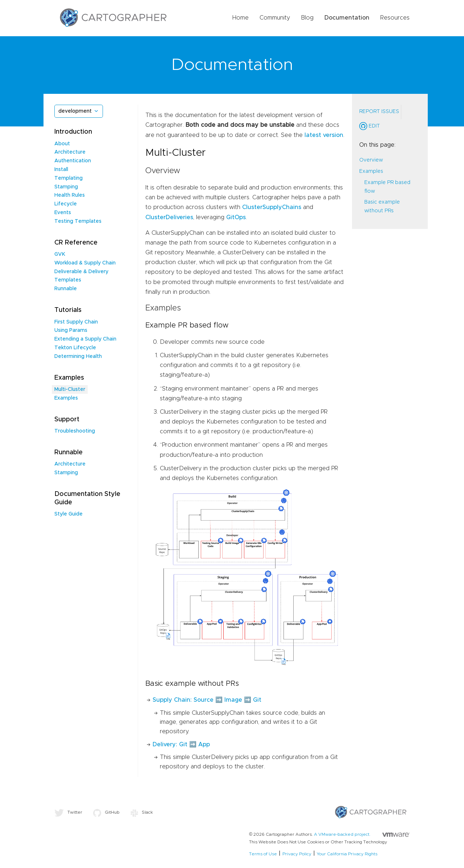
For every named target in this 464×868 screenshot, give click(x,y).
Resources (395, 18)
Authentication (73, 161)
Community (275, 18)
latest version (324, 135)
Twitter (68, 812)
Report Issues (379, 112)
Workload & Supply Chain (85, 263)
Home (241, 18)
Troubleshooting (75, 431)
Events (63, 213)
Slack (142, 812)
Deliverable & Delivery (81, 272)
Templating (69, 178)
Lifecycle (66, 204)
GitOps (236, 217)
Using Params (71, 330)
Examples (66, 398)
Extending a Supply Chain (85, 339)
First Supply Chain (76, 322)
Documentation (347, 18)
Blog (307, 18)
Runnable (66, 289)
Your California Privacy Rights (347, 854)
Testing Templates (78, 221)
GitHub (106, 812)
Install (61, 170)
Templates (68, 280)
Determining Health (78, 356)
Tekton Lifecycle (75, 348)
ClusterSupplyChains (272, 207)
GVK (60, 254)
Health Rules (70, 195)
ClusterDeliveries (169, 217)
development (75, 111)
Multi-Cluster (70, 389)
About (62, 144)
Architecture (70, 152)
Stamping (66, 187)
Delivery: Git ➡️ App (181, 744)
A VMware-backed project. (362, 834)
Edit (370, 126)
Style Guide (69, 514)
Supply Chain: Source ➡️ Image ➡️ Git (207, 700)
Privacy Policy (297, 854)
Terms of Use (263, 854)
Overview (371, 160)
